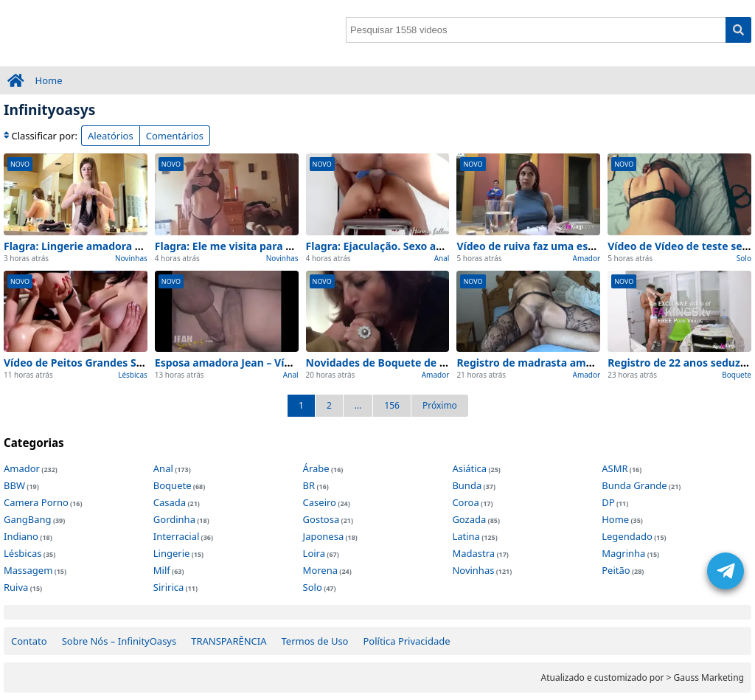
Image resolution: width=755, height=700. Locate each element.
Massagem (28, 570)
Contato (29, 641)
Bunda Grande (634, 485)
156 (392, 405)
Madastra (473, 553)
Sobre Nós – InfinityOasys (119, 641)
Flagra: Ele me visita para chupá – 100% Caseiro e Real (292, 246)
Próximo (440, 405)
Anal (442, 258)
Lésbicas (133, 375)
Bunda (467, 485)
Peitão (616, 570)
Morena (320, 570)
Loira (314, 553)
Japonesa (324, 536)
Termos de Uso (315, 641)
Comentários (175, 136)
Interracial (176, 536)
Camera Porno (36, 502)
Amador (587, 258)
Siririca (168, 587)
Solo (744, 258)
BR (309, 485)
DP (608, 502)
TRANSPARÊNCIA (229, 641)
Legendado (627, 536)
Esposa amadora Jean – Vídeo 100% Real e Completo (287, 363)
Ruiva (16, 587)
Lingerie (172, 553)
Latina (466, 536)
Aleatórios (111, 136)
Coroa (465, 502)
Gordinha (174, 519)
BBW (14, 485)
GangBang (28, 519)
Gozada (469, 519)
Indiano (21, 536)
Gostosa (321, 519)
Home (49, 80)
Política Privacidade (406, 641)
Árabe (316, 468)
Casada (170, 502)
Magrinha (623, 553)
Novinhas (131, 258)
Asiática (469, 468)
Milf (162, 570)
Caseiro (320, 502)
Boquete (737, 375)
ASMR (615, 468)
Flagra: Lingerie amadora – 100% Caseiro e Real (124, 246)
